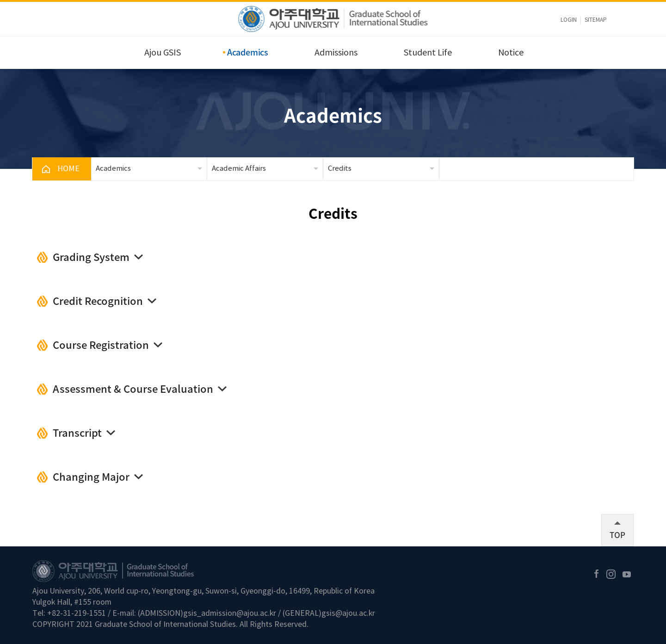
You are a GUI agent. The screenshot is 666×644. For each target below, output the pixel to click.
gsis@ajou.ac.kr (348, 613)
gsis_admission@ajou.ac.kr (230, 613)
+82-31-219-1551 (77, 613)
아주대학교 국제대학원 (333, 19)
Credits (340, 169)
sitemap (596, 20)
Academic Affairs (239, 169)
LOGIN (569, 20)
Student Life (428, 53)
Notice (511, 53)
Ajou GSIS (163, 53)
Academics (248, 52)
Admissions (336, 53)
